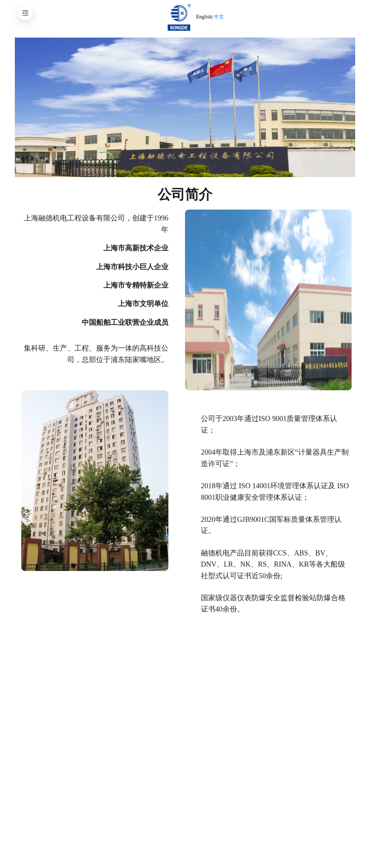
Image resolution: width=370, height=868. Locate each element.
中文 (219, 17)
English (204, 17)
